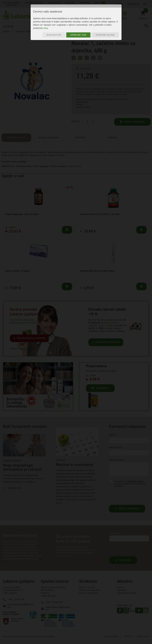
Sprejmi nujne (105, 35)
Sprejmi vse (78, 35)
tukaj (45, 28)
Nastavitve (54, 35)
